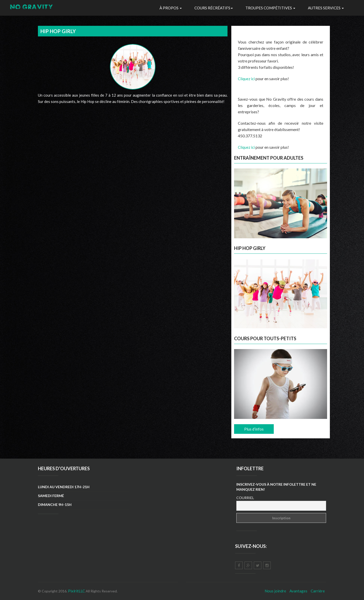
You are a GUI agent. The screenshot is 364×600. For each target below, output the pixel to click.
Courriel (245, 498)
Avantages (298, 591)
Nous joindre (275, 591)
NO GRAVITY (32, 8)
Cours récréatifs (214, 8)
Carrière (318, 591)
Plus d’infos (254, 429)
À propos (171, 8)
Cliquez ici (246, 79)
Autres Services (326, 8)
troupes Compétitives (270, 8)
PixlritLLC (76, 591)
